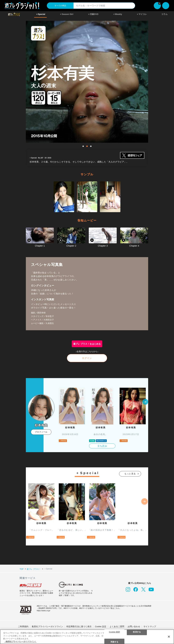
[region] (87, 637)
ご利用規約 (23, 626)
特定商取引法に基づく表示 (79, 626)
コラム (164, 14)
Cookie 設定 (100, 626)
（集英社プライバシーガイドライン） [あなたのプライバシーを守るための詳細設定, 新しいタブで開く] (20, 642)
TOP (22, 569)
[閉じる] (169, 637)
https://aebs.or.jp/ (43, 611)
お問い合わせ (134, 626)
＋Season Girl (66, 14)
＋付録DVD (93, 14)
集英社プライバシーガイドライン (47, 626)
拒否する (137, 632)
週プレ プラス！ (34, 569)
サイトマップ (150, 626)
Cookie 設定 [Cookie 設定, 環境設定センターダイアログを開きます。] (114, 632)
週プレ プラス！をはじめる (87, 344)
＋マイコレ (142, 14)
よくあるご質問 (117, 626)
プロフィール (41, 432)
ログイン (87, 358)
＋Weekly (117, 14)
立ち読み (102, 446)
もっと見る (130, 474)
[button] (145, 402)
